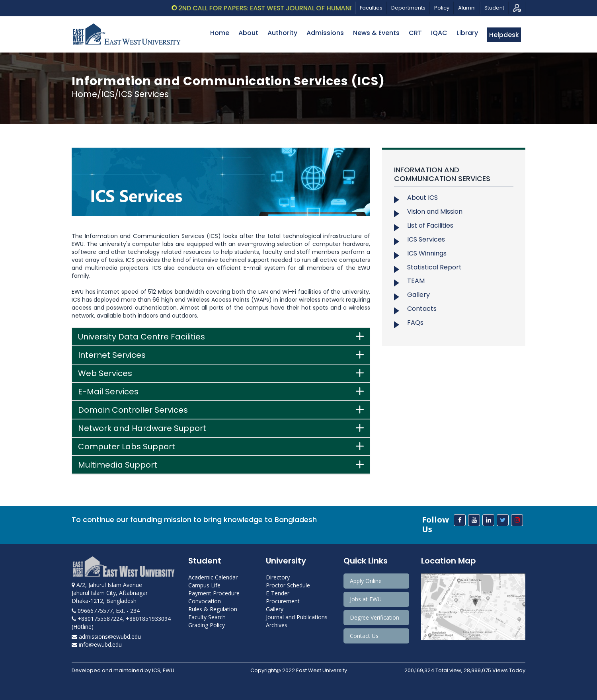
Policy (442, 8)
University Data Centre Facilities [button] (141, 337)
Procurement (283, 601)
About (248, 33)
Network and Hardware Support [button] (142, 428)
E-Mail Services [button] (108, 392)
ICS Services (426, 239)
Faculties (371, 8)
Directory (278, 577)
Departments (408, 8)
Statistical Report (434, 267)
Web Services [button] (105, 373)
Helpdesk (504, 35)
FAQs (415, 323)
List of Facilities (430, 225)
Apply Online (366, 581)
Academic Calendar (213, 577)
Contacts (422, 309)
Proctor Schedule (288, 585)
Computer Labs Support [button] (127, 447)
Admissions (325, 33)
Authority (282, 33)
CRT (415, 33)
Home (220, 33)
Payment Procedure (214, 593)
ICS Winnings (427, 253)
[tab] (221, 337)
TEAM (416, 281)
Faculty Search (207, 617)
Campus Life (204, 585)
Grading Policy (207, 625)
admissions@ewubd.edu (106, 637)
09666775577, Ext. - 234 (106, 611)
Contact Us (364, 636)
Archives (277, 625)
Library (467, 33)
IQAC (439, 33)
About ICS (422, 198)
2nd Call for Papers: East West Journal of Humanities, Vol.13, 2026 (298, 8)
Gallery (418, 295)
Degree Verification (375, 617)
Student (494, 8)
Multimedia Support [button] (118, 465)
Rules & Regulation (213, 609)
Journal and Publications (297, 617)
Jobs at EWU (366, 599)
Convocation (205, 601)
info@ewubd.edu (97, 644)
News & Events (376, 33)
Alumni (467, 8)
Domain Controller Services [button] (133, 410)
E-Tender (278, 593)
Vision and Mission (435, 212)
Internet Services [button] (112, 355)
